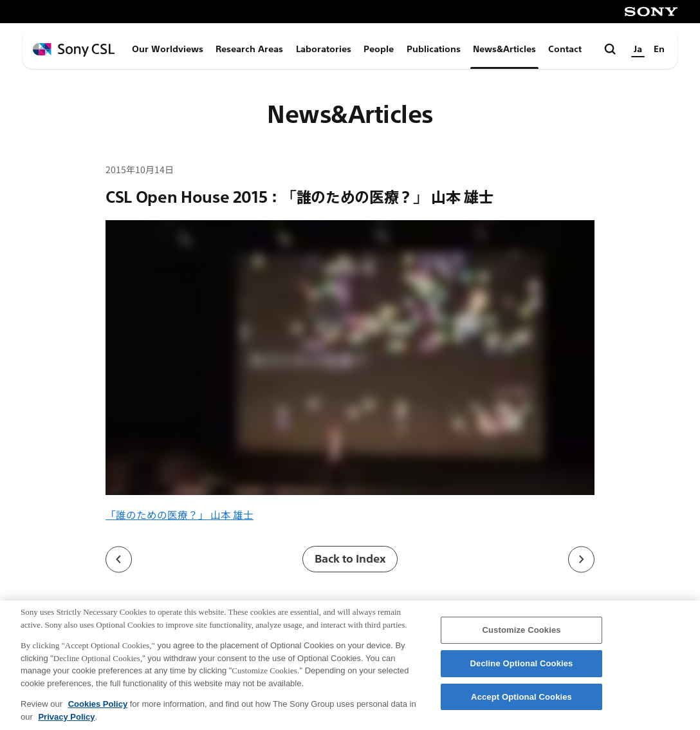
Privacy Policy (66, 723)
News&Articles (504, 49)
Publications (434, 49)
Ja (638, 49)
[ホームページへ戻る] (74, 50)
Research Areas (249, 49)
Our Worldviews (168, 49)
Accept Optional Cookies (521, 703)
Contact (565, 49)
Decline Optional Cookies (522, 669)
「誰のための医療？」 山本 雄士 (180, 514)
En (659, 49)
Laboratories (324, 49)
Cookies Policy (98, 710)
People (379, 49)
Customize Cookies (521, 636)
